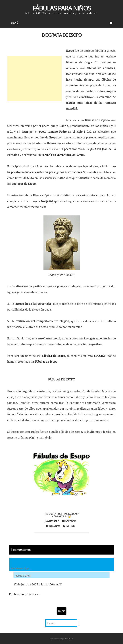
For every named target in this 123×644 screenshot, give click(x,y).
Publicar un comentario (24, 594)
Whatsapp (52, 521)
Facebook (69, 521)
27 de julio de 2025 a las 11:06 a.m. (36, 584)
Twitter (69, 526)
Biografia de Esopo (62, 35)
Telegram (53, 526)
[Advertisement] (34, 79)
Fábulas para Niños (62, 8)
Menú (62, 23)
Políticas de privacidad (62, 638)
